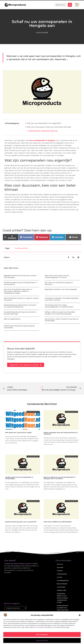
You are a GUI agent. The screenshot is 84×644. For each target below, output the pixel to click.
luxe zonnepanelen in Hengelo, (42, 140)
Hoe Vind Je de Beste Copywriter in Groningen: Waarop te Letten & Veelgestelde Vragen (18, 291)
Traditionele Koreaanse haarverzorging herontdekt (19, 327)
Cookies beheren (42, 641)
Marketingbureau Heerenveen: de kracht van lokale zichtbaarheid (20, 306)
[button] (80, 615)
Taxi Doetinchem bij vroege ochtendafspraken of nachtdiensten (59, 306)
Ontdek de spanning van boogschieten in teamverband (21, 283)
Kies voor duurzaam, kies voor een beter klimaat (49, 127)
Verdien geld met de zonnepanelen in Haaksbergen (19, 478)
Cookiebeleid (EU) (63, 580)
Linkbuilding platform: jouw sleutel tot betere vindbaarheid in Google (62, 598)
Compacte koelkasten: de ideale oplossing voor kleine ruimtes (62, 299)
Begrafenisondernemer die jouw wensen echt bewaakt (20, 276)
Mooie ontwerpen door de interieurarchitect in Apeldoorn (61, 433)
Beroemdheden (62, 584)
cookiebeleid (40, 627)
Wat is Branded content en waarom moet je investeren (21, 299)
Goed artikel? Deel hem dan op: (43, 131)
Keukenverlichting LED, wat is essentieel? (21, 522)
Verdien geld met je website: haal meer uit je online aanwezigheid (63, 609)
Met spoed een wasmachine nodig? (18, 432)
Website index (62, 590)
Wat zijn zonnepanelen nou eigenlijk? (44, 123)
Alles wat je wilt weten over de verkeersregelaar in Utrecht (57, 276)
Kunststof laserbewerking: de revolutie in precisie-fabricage (20, 313)
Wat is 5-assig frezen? (12, 319)
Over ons (60, 564)
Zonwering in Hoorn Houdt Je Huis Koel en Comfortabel (62, 320)
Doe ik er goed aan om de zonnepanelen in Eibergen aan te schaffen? (60, 478)
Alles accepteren (42, 635)
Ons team (60, 567)
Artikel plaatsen (62, 574)
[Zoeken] (70, 5)
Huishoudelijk (42, 32)
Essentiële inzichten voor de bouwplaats (61, 289)
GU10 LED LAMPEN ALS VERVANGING (58, 522)
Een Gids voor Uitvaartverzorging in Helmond (59, 283)
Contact (60, 577)
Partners (60, 571)
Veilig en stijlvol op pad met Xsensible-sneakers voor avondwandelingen (60, 313)
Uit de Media (61, 587)
